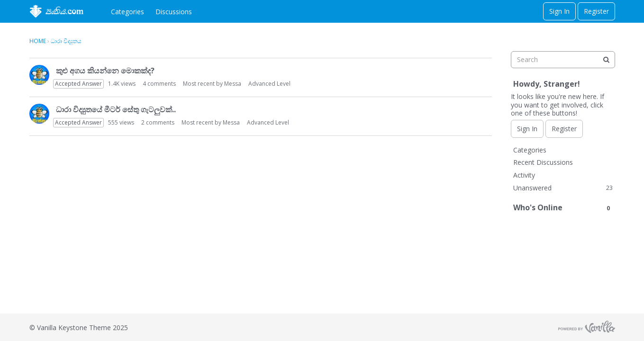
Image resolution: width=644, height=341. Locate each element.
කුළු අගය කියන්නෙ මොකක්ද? (105, 71)
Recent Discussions (543, 162)
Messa (233, 84)
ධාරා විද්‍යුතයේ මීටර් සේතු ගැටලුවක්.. (116, 109)
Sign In (559, 11)
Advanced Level (269, 84)
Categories (127, 12)
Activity (524, 175)
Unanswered (563, 188)
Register (596, 11)
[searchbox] (563, 60)
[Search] (607, 60)
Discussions (174, 12)
